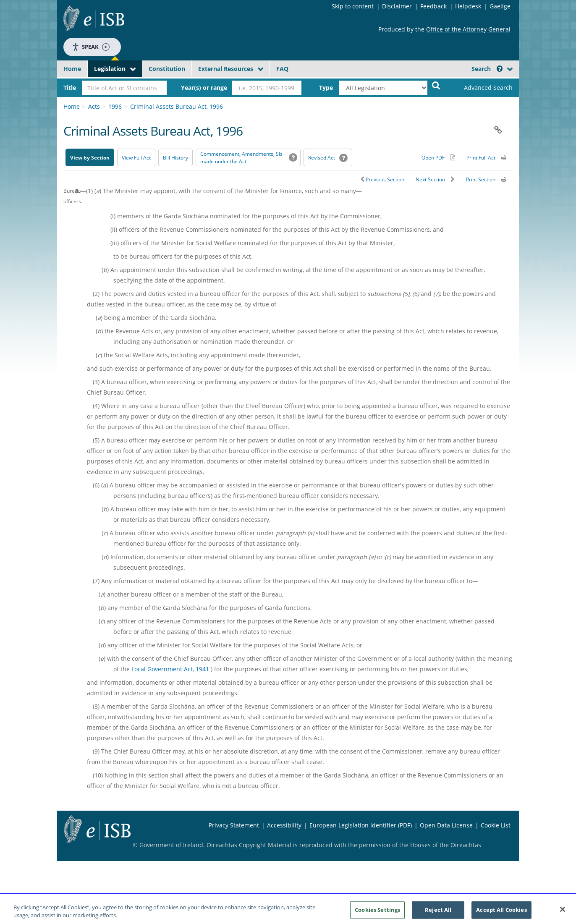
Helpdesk (468, 6)
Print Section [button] (481, 179)
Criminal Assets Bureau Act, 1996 (177, 106)
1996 (115, 106)
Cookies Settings (377, 912)
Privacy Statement (234, 825)
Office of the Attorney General (468, 29)
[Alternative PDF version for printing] (438, 157)
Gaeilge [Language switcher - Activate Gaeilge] (500, 6)
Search (487, 69)
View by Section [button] (90, 158)
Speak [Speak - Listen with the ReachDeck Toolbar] (91, 47)
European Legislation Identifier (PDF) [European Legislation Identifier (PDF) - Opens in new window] (361, 825)
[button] (500, 69)
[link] (481, 88)
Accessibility (284, 825)
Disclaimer (397, 6)
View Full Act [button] (136, 158)
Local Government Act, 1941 (170, 669)
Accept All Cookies (501, 912)
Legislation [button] (110, 69)
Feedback (433, 6)
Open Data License (446, 825)
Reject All (438, 912)
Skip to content (353, 6)
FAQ (282, 69)
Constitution (167, 69)
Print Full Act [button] (481, 158)
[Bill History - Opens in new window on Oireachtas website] (175, 157)
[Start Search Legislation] (436, 85)
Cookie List (496, 825)
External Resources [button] (226, 69)
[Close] (563, 912)
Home (72, 69)
